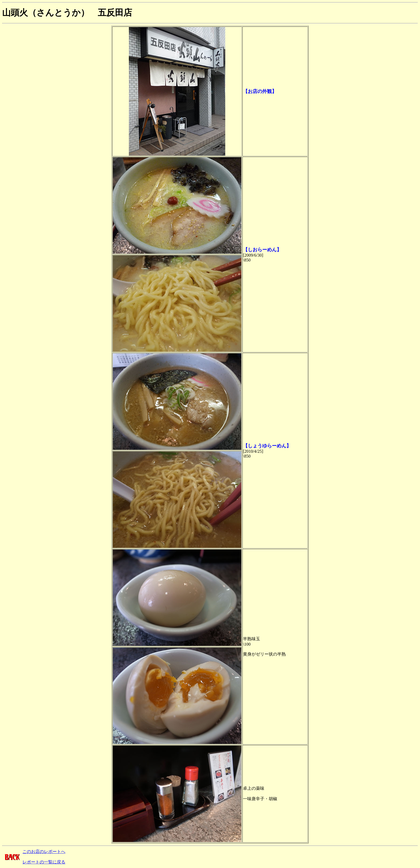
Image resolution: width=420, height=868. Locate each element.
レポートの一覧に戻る (44, 862)
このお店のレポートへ (44, 852)
